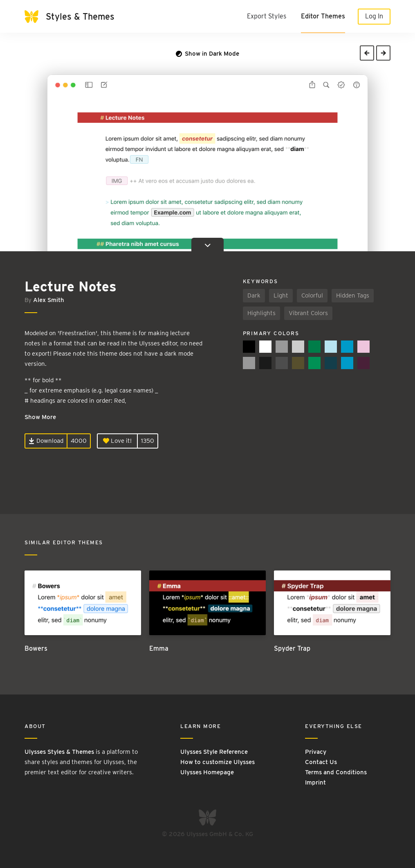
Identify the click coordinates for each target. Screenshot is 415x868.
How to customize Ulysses (218, 762)
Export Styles (267, 16)
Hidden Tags (353, 295)
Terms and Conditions (336, 772)
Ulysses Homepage (207, 772)
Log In (374, 16)
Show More (40, 417)
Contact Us (321, 762)
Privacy (316, 752)
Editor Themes (323, 16)
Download (46, 441)
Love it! (117, 441)
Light (281, 295)
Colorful (312, 295)
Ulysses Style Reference (214, 752)
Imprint (315, 782)
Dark (254, 295)
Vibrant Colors (308, 313)
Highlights (261, 313)
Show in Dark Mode (207, 54)
